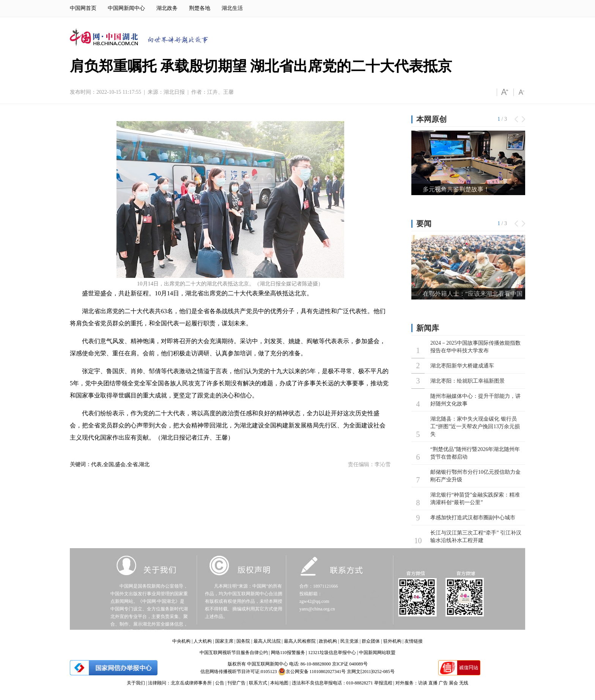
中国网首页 (83, 8)
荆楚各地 (200, 8)
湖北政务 (167, 8)
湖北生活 (232, 8)
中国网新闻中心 (126, 8)
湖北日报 (174, 92)
